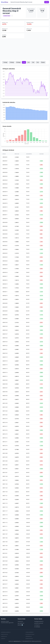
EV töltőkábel (37, 627)
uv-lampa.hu (37, 625)
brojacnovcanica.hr (5, 634)
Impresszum (20, 621)
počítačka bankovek (29, 639)
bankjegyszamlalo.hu (39, 621)
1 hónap (5, 62)
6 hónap (18, 62)
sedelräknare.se (4, 636)
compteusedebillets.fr (30, 632)
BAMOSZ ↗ (20, 625)
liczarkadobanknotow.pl (30, 634)
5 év (38, 62)
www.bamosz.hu (17, 641)
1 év (24, 62)
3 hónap (12, 62)
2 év (29, 62)
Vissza (47, 2)
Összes (43, 62)
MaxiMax (5, 2)
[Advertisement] (25, 49)
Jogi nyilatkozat (21, 623)
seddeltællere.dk (29, 636)
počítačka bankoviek (39, 623)
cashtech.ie (3, 639)
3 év (33, 62)
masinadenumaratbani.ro (6, 632)
